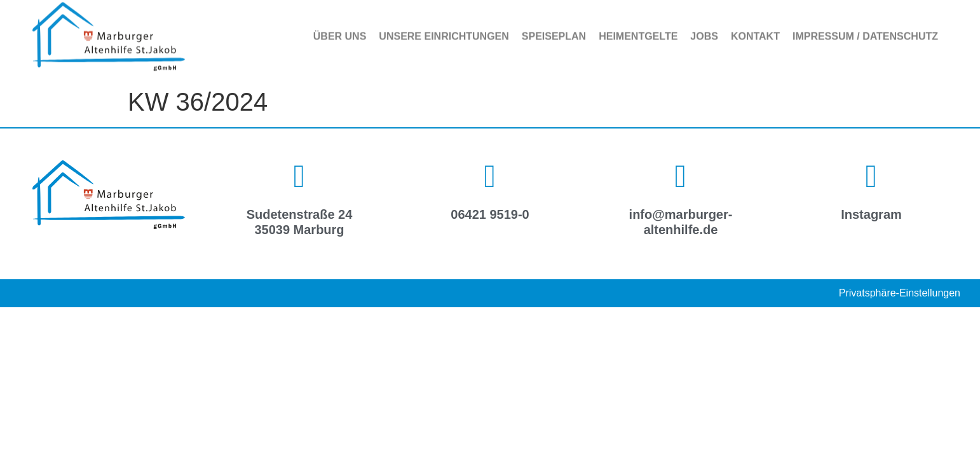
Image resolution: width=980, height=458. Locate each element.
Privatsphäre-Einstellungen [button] (900, 293)
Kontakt (755, 32)
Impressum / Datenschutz (865, 32)
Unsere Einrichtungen (444, 32)
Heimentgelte (638, 32)
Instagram (871, 214)
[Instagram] (871, 176)
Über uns (340, 32)
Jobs (704, 32)
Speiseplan (554, 32)
